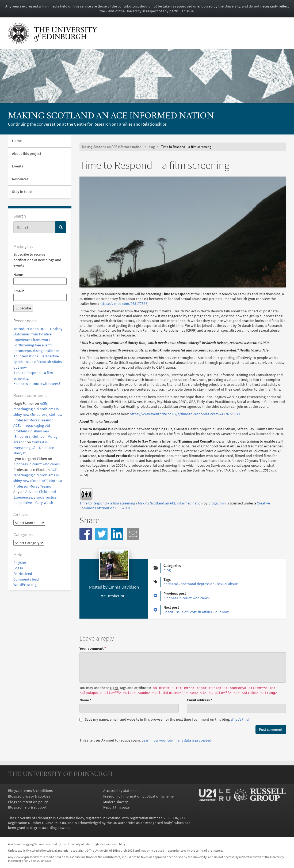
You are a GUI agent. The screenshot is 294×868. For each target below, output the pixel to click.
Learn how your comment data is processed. (177, 740)
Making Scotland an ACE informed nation (111, 116)
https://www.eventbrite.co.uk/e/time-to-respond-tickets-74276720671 (185, 414)
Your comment (93, 648)
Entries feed (23, 574)
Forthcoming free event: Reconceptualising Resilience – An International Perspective (38, 351)
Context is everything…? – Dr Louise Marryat (34, 448)
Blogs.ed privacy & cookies (29, 796)
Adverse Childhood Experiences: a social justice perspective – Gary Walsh (35, 497)
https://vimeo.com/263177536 (123, 304)
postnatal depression (198, 584)
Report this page (116, 807)
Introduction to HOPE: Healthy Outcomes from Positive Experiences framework (38, 334)
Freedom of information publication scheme (138, 796)
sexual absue (228, 584)
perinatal (171, 584)
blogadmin (217, 503)
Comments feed (26, 579)
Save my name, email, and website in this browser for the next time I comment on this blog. (165, 719)
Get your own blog (113, 844)
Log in (18, 568)
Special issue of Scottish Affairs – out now (196, 612)
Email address (199, 700)
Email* (40, 295)
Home (17, 141)
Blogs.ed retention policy (28, 802)
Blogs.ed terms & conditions (30, 791)
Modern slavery (116, 802)
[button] (86, 534)
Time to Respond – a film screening (107, 503)
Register (20, 563)
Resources (20, 179)
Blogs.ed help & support (27, 807)
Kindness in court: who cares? (37, 384)
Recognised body (158, 823)
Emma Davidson (124, 587)
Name (40, 278)
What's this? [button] (240, 719)
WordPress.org (25, 585)
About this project (27, 154)
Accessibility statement (122, 791)
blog (152, 147)
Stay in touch (23, 192)
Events (18, 166)
